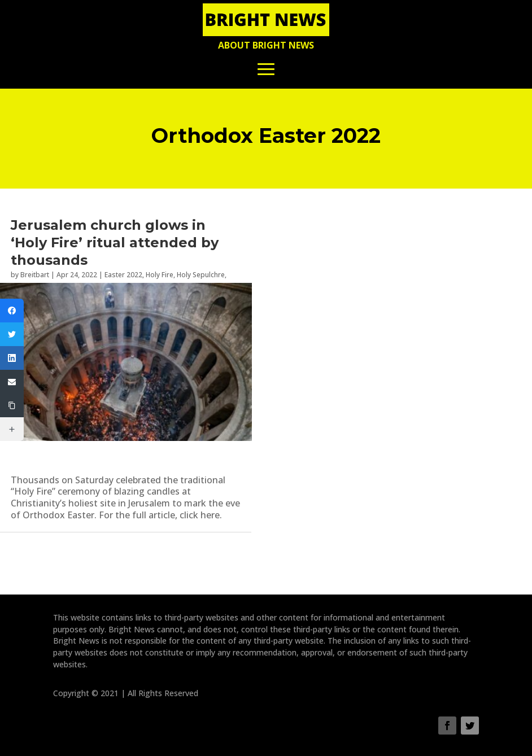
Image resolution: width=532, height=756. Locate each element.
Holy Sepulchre (201, 275)
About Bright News (266, 45)
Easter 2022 (123, 275)
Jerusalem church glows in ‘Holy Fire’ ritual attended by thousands (115, 242)
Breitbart (35, 275)
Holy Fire (160, 275)
